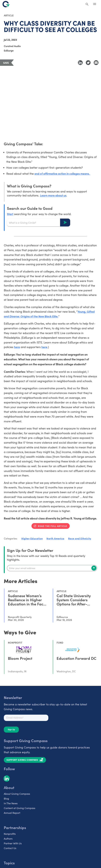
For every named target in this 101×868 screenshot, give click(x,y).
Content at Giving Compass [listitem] (20, 809)
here (17, 348)
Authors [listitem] (8, 839)
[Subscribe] (94, 569)
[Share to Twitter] (88, 63)
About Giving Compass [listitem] (17, 794)
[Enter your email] (52, 569)
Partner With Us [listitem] (13, 844)
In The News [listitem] (11, 804)
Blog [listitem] (6, 799)
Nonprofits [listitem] (10, 834)
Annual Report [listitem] (12, 813)
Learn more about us (53, 195)
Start (10, 214)
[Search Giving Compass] (87, 4)
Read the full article (52, 527)
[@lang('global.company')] (6, 4)
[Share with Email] (96, 63)
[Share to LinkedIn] (80, 63)
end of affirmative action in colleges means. (63, 174)
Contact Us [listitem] (10, 849)
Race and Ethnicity (80, 539)
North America (55, 539)
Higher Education (32, 539)
